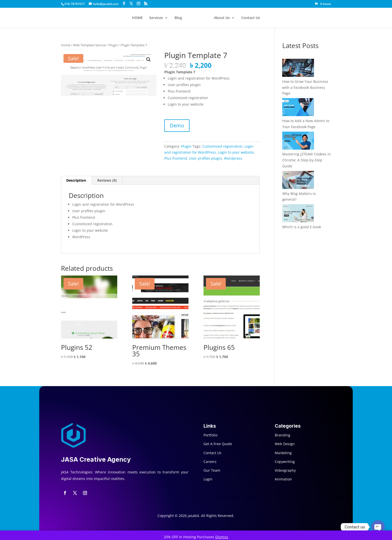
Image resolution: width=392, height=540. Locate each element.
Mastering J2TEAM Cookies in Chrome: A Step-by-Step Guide (306, 160)
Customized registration (222, 146)
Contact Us (251, 18)
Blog (178, 18)
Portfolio (210, 435)
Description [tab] (76, 180)
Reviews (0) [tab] (107, 180)
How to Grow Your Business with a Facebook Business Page (305, 87)
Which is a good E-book (302, 227)
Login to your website (236, 152)
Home (66, 45)
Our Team (212, 470)
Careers (210, 462)
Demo (177, 125)
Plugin (113, 45)
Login (208, 479)
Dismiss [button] (222, 537)
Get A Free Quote (218, 444)
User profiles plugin (205, 158)
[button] (148, 60)
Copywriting (285, 462)
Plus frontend (176, 158)
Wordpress (233, 158)
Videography (285, 470)
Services (156, 18)
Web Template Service (89, 45)
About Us (222, 18)
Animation (283, 479)
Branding (282, 435)
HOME (137, 18)
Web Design (285, 444)
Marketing (283, 453)
